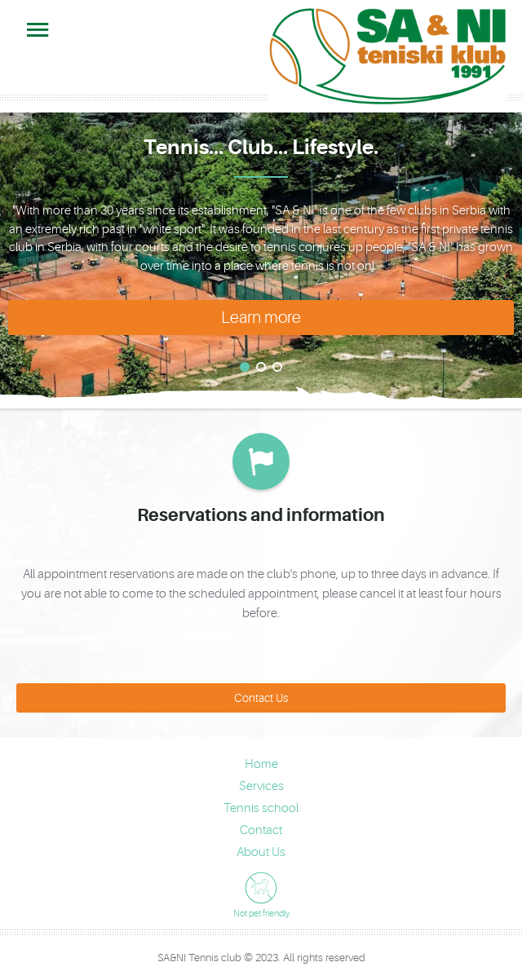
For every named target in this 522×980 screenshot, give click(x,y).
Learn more (261, 318)
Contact (261, 830)
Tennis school (261, 808)
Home (261, 764)
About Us (261, 852)
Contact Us (261, 698)
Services (261, 786)
